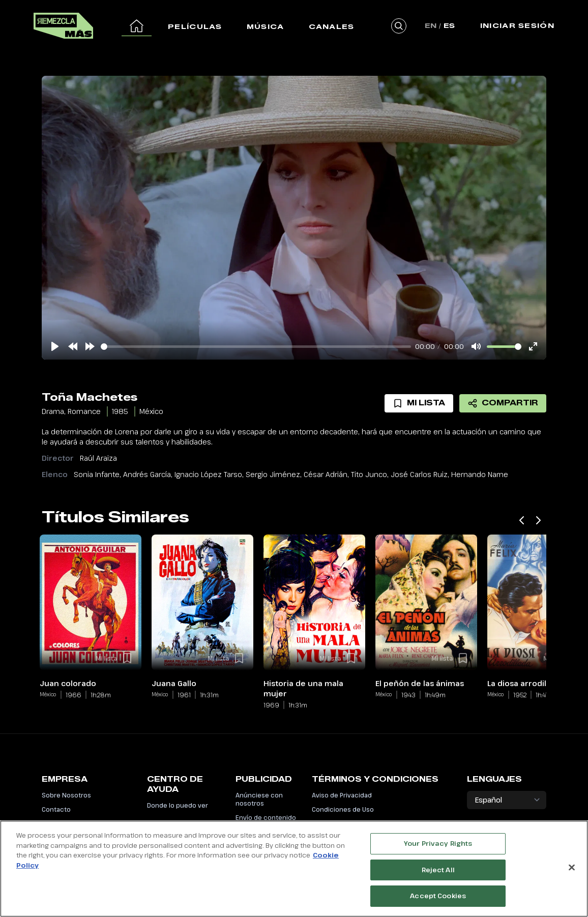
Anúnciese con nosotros (259, 799)
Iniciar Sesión (517, 25)
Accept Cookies (438, 898)
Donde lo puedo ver (178, 805)
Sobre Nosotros (66, 795)
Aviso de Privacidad (342, 795)
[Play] (55, 346)
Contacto (56, 809)
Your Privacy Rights (438, 846)
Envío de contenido (266, 817)
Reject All (438, 872)
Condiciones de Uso (343, 809)
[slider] (256, 347)
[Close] (572, 870)
